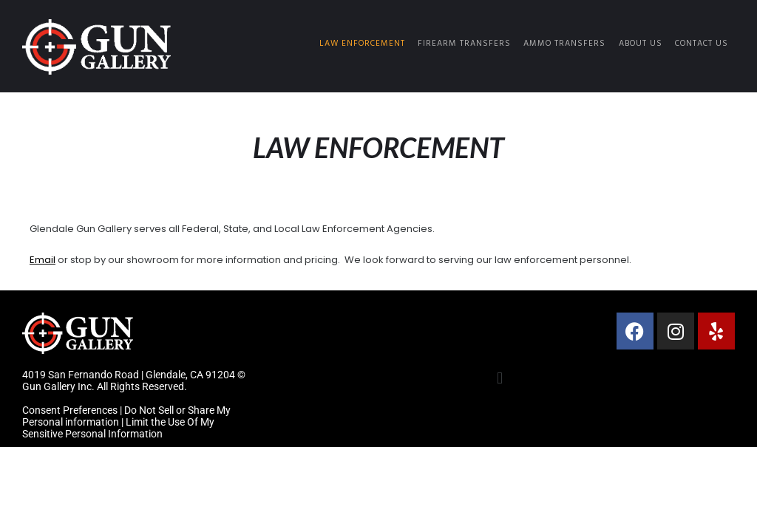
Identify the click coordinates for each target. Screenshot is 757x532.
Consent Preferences (70, 410)
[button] (499, 379)
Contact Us (702, 44)
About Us (641, 44)
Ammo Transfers (564, 44)
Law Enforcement (362, 44)
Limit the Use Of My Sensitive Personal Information (118, 428)
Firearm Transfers (464, 44)
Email (43, 260)
